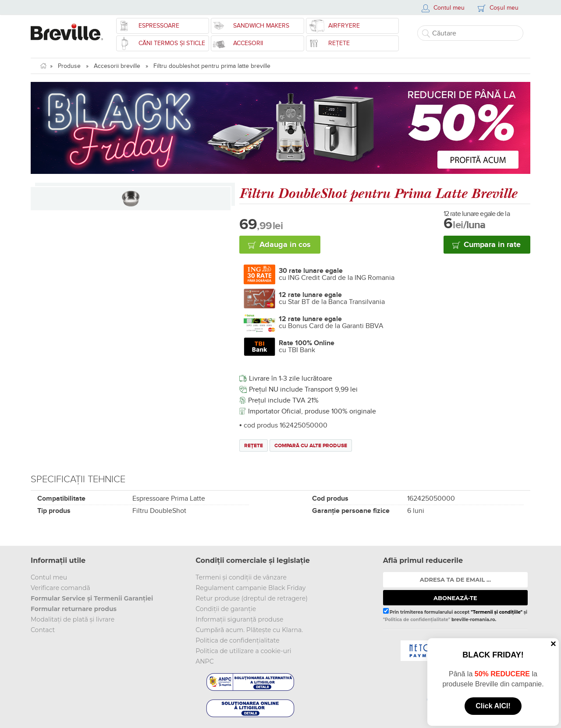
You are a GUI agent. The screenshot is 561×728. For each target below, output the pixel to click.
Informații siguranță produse (239, 619)
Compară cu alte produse (311, 446)
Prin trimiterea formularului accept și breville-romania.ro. (455, 615)
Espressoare (159, 26)
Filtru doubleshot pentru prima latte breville (212, 66)
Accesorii (248, 43)
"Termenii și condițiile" (497, 612)
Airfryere (344, 26)
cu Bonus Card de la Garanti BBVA (331, 322)
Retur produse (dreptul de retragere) (252, 598)
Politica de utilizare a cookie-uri (243, 651)
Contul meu (49, 577)
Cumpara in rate (492, 245)
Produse (69, 66)
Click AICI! (493, 706)
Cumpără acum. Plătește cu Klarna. (249, 630)
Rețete (339, 43)
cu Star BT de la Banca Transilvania (332, 298)
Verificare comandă (60, 588)
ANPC (204, 661)
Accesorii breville (117, 66)
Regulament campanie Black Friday (250, 588)
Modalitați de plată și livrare (73, 619)
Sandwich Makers (261, 26)
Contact (43, 630)
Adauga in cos (285, 245)
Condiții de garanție (226, 609)
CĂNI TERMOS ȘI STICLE (172, 43)
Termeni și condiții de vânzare (241, 577)
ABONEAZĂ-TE (455, 598)
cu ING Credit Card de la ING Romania (337, 274)
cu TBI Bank (307, 346)
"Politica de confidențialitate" (417, 620)
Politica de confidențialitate (238, 640)
